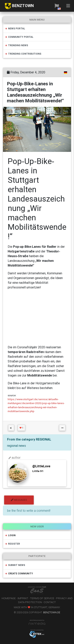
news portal (15, 28)
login (10, 535)
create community (19, 573)
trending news (16, 45)
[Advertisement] (37, 317)
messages (19, 500)
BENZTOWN (19, 6)
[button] (57, 6)
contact (50, 602)
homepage (9, 598)
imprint (23, 598)
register (12, 544)
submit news (15, 565)
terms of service (42, 598)
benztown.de (52, 612)
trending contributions (23, 54)
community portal (19, 37)
